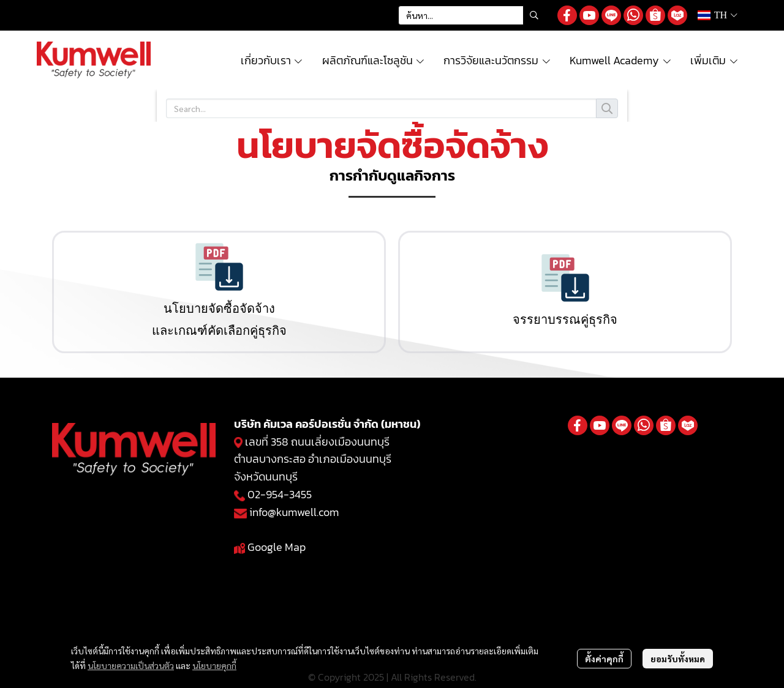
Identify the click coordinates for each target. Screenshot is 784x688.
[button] (472, 15)
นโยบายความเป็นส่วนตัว (131, 665)
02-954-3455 (280, 494)
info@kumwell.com (294, 512)
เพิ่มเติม (714, 60)
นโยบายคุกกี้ (214, 665)
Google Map (277, 547)
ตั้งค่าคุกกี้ (604, 659)
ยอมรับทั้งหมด (678, 659)
